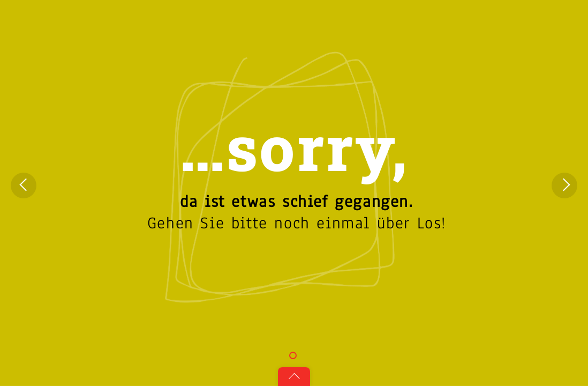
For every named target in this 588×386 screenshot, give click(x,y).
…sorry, (294, 147)
